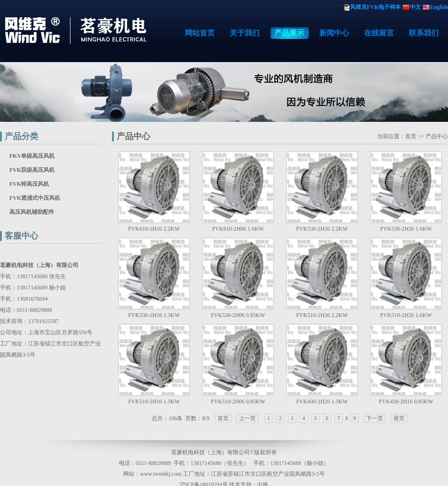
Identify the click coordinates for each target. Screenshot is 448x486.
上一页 (247, 418)
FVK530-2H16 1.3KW (154, 315)
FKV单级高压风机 (32, 156)
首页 (411, 136)
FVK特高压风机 (29, 184)
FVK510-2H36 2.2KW (322, 315)
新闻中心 (334, 33)
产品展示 (289, 33)
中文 (415, 7)
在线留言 (379, 33)
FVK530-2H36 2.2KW (322, 229)
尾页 (399, 418)
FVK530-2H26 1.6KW (406, 229)
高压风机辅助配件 (32, 212)
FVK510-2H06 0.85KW (238, 401)
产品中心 (133, 136)
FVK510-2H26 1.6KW (406, 315)
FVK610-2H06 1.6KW (238, 229)
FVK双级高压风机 (32, 170)
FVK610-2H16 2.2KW (154, 229)
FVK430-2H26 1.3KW (322, 401)
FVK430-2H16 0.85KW (406, 401)
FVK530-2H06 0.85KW (238, 315)
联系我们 (424, 33)
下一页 (375, 418)
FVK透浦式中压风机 (35, 198)
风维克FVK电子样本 (375, 7)
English (439, 7)
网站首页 (200, 33)
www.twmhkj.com (161, 474)
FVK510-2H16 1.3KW (154, 401)
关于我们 (245, 33)
